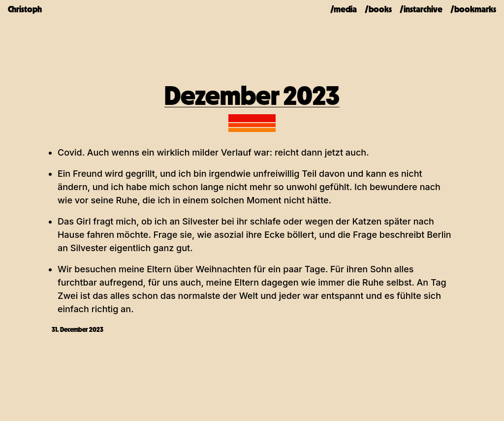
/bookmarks (473, 9)
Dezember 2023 (252, 96)
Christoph (25, 9)
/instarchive (421, 9)
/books (378, 9)
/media (344, 9)
